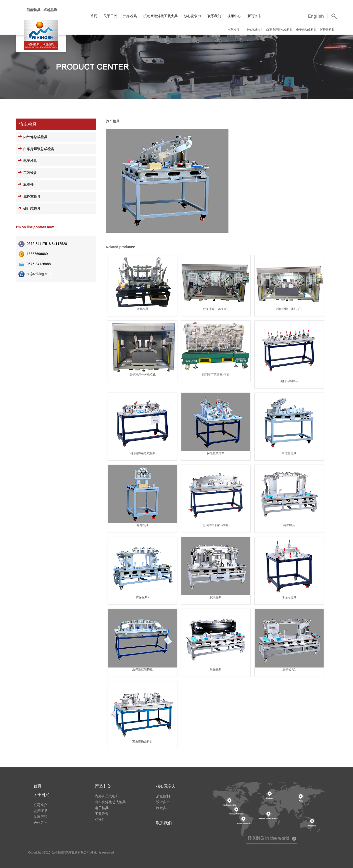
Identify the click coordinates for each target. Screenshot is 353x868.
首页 (94, 16)
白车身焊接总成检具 (280, 30)
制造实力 (163, 808)
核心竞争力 (192, 16)
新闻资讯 (254, 16)
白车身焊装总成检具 (39, 149)
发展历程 (40, 817)
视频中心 (234, 16)
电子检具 (30, 161)
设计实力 (163, 802)
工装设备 (30, 173)
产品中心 (103, 786)
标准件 (28, 185)
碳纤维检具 (327, 30)
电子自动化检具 (307, 30)
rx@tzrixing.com (39, 274)
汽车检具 (130, 16)
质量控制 (163, 796)
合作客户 (40, 823)
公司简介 (40, 805)
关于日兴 (110, 16)
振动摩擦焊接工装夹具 (161, 16)
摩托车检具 (32, 197)
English (316, 16)
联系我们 (214, 16)
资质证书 (40, 811)
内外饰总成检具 (253, 30)
